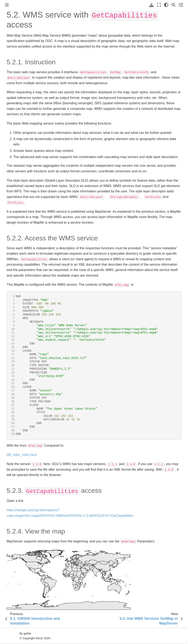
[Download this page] (151, 5)
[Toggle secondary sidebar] (181, 5)
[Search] (174, 5)
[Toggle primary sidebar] (7, 5)
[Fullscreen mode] (159, 5)
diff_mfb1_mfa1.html (22, 455)
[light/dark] (166, 5)
